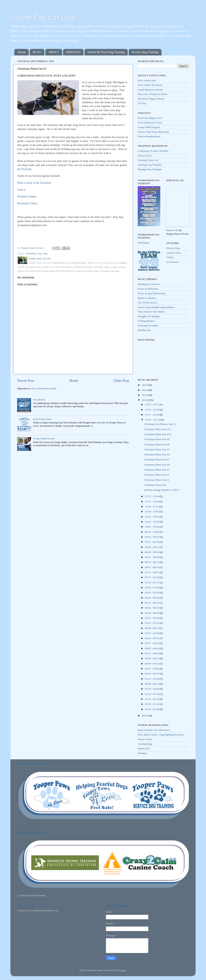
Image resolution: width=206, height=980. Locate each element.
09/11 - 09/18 (152, 542)
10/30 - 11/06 (152, 511)
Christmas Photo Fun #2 (157, 475)
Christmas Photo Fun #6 (157, 454)
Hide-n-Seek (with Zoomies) (34, 183)
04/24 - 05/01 (152, 638)
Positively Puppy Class (150, 118)
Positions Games (27, 196)
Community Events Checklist (153, 151)
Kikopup (142, 753)
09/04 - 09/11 (152, 547)
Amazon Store (174, 253)
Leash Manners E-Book (150, 90)
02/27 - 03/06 (152, 669)
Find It (21, 190)
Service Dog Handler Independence (156, 307)
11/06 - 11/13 (152, 506)
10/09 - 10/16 (152, 527)
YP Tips (142, 103)
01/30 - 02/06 (152, 689)
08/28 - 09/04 (152, 552)
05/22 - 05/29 (152, 618)
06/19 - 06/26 (152, 598)
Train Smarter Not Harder (151, 312)
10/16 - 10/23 (152, 522)
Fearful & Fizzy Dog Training (106, 52)
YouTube (26, 169)
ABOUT (54, 52)
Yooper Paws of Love (43, 18)
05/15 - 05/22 (152, 623)
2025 (145, 385)
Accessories (172, 262)
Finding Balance (146, 321)
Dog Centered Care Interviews (154, 730)
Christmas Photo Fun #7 (157, 449)
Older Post (121, 381)
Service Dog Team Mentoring (153, 132)
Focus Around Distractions (152, 293)
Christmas (31, 253)
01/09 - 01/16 (152, 704)
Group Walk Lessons (44, 438)
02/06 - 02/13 (152, 684)
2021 (145, 716)
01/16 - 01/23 (152, 699)
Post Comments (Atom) (44, 388)
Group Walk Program (149, 127)
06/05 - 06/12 (152, 608)
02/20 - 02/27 (152, 674)
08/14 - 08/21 (152, 562)
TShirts (170, 257)
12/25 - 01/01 (152, 404)
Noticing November (148, 325)
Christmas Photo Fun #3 (157, 470)
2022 (145, 400)
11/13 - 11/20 (152, 501)
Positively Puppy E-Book (151, 99)
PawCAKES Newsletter (150, 85)
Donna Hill (144, 748)
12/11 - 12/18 (152, 415)
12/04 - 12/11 (152, 420)
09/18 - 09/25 (152, 537)
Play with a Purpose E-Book (152, 94)
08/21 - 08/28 (152, 557)
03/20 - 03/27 (152, 658)
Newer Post (26, 381)
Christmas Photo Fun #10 (158, 434)
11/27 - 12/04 (152, 496)
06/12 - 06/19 (152, 603)
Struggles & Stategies (149, 316)
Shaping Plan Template (150, 169)
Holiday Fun (144, 330)
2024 (145, 390)
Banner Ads (172, 230)
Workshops (144, 243)
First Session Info (42, 419)
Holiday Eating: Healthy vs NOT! (162, 490)
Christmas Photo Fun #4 (157, 465)
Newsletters (39, 400)
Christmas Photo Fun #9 (157, 439)
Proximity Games (27, 203)
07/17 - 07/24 (152, 577)
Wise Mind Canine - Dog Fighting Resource (161, 735)
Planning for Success (149, 284)
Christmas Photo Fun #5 (157, 459)
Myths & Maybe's (147, 298)
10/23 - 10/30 (152, 517)
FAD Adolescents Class (150, 123)
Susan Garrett (145, 739)
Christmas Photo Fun (155, 485)
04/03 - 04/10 (152, 648)
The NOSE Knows (147, 303)
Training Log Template (150, 165)
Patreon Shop (173, 248)
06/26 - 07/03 (152, 593)
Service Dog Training (145, 52)
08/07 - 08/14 (152, 567)
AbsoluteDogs (145, 744)
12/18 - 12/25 (152, 410)
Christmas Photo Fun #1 (157, 480)
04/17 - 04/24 (152, 643)
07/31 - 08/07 (152, 572)
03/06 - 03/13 (152, 664)
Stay (45, 253)
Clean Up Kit (145, 155)
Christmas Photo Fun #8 (157, 444)
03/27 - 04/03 (152, 653)
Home (22, 52)
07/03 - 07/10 (152, 588)
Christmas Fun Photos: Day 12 (160, 424)
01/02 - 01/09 (152, 709)
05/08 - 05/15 (152, 628)
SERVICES (73, 52)
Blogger (122, 970)
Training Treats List (148, 160)
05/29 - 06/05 (152, 613)
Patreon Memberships (149, 136)
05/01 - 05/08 (152, 633)
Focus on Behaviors (148, 289)
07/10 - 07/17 (152, 583)
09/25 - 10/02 (152, 532)
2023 (145, 395)
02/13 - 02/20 (152, 679)
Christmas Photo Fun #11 (157, 429)
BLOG (37, 52)
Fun (40, 253)
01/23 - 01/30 (152, 694)
